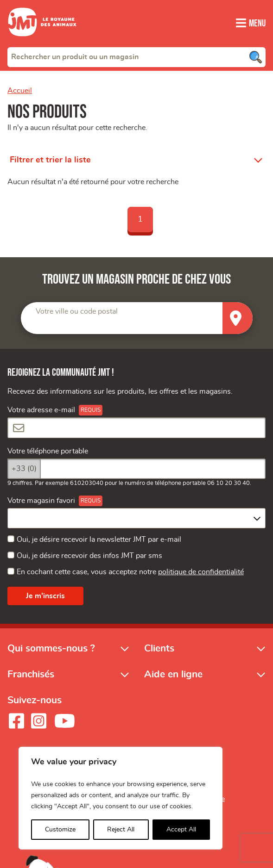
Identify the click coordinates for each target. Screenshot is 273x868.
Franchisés (31, 674)
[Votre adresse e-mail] (136, 428)
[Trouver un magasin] (238, 318)
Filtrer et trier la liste (50, 160)
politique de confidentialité (201, 572)
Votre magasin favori (41, 501)
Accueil (20, 91)
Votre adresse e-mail (41, 410)
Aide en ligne (173, 674)
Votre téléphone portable (48, 451)
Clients (159, 648)
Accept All (181, 830)
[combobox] (136, 57)
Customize (60, 830)
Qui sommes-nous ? (51, 648)
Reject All (121, 830)
